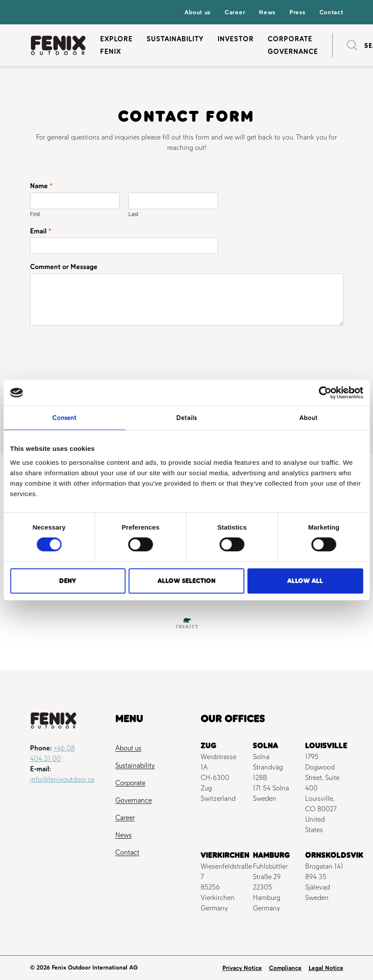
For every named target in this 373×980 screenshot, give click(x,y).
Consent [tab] (65, 418)
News (267, 12)
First (35, 214)
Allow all (305, 581)
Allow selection (186, 581)
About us (198, 12)
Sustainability (175, 39)
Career (235, 12)
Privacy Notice (242, 968)
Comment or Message (64, 267)
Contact (331, 12)
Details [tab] (187, 418)
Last (133, 214)
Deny (68, 581)
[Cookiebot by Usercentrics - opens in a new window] (325, 393)
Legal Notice (326, 968)
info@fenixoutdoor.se (62, 779)
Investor (236, 39)
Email (41, 231)
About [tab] (309, 418)
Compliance (285, 968)
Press (297, 12)
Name (41, 186)
